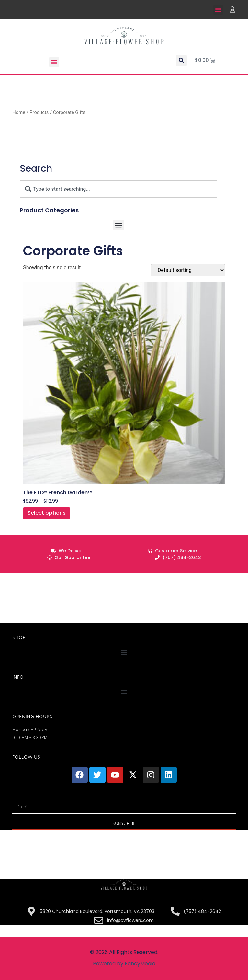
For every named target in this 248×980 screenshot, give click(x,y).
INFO (18, 677)
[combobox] (118, 189)
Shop (19, 637)
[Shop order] (188, 270)
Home (19, 112)
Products (39, 112)
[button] (218, 10)
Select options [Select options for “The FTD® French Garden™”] (47, 513)
